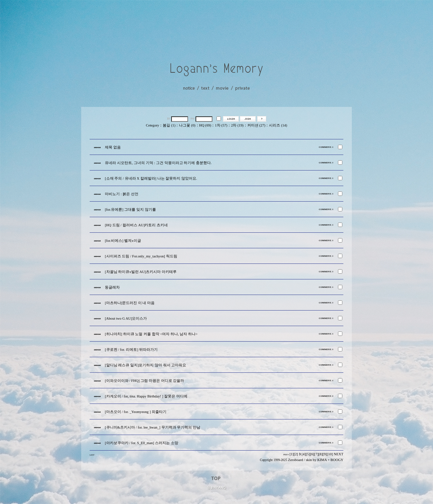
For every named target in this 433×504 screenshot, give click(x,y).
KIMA (322, 460)
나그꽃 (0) (187, 125)
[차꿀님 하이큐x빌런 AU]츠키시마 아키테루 (141, 272)
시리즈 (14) (278, 125)
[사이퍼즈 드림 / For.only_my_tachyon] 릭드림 (141, 256)
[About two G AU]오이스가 (126, 318)
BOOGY (337, 460)
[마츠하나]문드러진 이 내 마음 (130, 303)
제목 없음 (113, 147)
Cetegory (152, 125)
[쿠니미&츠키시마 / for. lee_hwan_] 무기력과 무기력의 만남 (153, 427)
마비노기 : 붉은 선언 (122, 194)
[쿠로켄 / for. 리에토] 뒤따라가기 (131, 350)
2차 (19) (237, 125)
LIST (92, 455)
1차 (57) (221, 125)
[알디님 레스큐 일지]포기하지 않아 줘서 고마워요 (145, 365)
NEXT (339, 454)
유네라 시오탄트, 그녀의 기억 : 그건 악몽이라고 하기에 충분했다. (158, 163)
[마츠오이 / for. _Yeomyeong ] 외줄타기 (136, 412)
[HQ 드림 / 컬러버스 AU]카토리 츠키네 (136, 225)
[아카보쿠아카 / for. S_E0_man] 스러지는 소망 (142, 443)
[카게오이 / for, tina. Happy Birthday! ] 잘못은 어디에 (146, 396)
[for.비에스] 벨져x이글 (123, 241)
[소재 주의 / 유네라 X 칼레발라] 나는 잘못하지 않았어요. (151, 178)
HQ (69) (205, 125)
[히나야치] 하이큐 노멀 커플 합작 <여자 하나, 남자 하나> (151, 334)
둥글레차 (112, 287)
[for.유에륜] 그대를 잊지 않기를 (130, 210)
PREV (286, 454)
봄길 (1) (169, 125)
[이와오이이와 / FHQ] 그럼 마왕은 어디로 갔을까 (144, 381)
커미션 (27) (256, 125)
